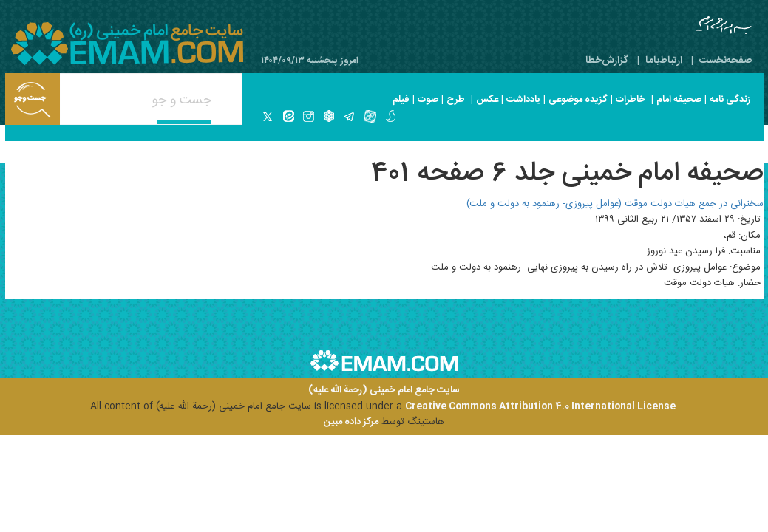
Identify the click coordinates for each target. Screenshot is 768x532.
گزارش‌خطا (607, 61)
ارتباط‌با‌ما (664, 61)
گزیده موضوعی (578, 100)
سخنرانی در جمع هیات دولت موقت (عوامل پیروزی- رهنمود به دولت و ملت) (615, 204)
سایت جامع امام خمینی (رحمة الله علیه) (384, 391)
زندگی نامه (730, 100)
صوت (428, 100)
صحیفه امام (679, 100)
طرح (456, 100)
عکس (487, 100)
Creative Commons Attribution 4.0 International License (540, 406)
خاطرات (631, 100)
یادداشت (523, 100)
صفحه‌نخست (725, 61)
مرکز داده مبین (351, 422)
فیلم (401, 100)
